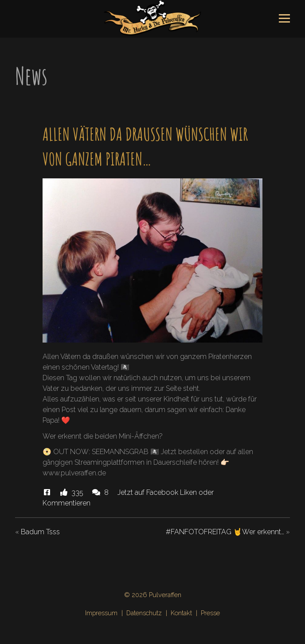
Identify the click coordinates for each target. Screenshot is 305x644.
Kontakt (181, 613)
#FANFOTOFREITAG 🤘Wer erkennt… (225, 532)
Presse (210, 613)
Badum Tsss (40, 532)
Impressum (101, 613)
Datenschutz (144, 613)
